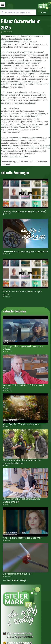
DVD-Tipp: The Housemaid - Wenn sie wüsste (23, 348)
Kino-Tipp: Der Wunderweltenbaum (22, 424)
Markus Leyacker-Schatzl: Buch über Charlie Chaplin (22, 500)
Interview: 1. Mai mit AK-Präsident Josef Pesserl (23, 387)
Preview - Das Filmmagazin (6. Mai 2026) (24, 212)
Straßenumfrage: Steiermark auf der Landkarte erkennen (22, 461)
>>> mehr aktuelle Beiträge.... (15, 580)
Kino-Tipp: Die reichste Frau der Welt (22, 538)
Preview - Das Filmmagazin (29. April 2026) (22, 293)
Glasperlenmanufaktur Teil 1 (18, 574)
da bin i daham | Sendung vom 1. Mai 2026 (25, 252)
